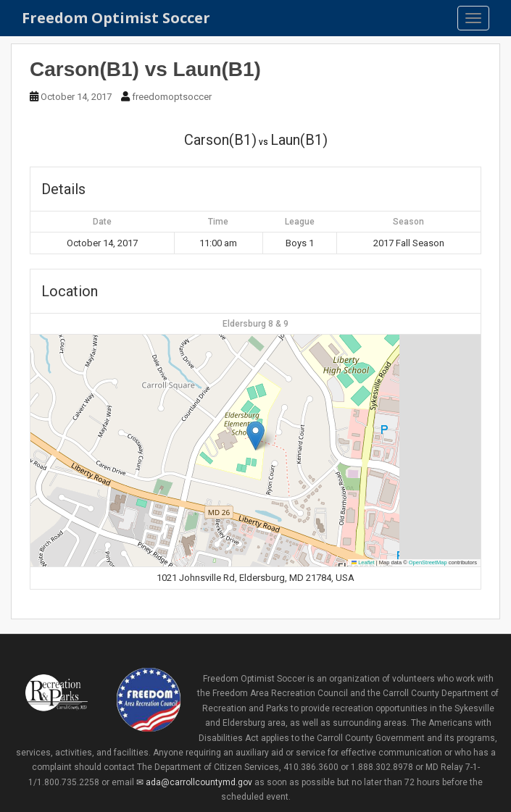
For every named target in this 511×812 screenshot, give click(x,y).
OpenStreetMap (428, 562)
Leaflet (363, 562)
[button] (256, 436)
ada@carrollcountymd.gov (199, 782)
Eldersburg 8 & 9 (256, 324)
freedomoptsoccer (172, 97)
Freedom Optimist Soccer (116, 18)
